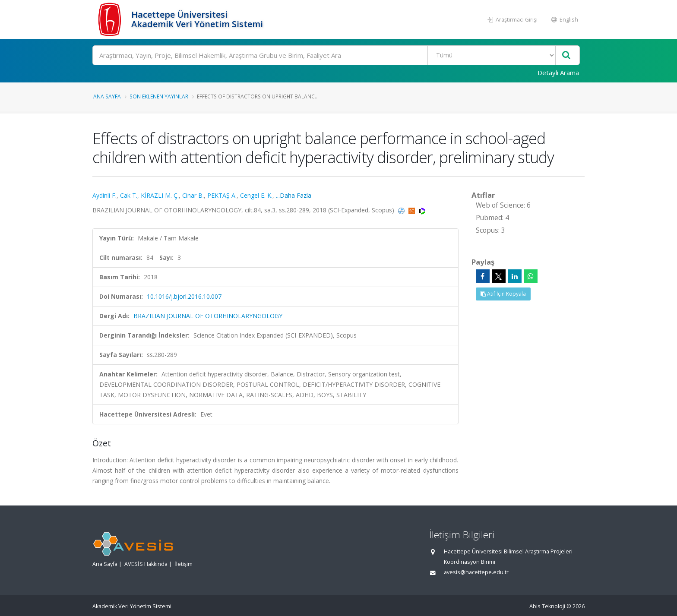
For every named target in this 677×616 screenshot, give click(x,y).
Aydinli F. (104, 195)
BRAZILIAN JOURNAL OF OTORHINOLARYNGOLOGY (208, 316)
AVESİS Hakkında (146, 564)
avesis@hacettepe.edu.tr (476, 572)
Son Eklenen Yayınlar (159, 96)
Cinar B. (193, 195)
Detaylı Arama (558, 73)
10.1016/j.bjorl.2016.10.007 (184, 296)
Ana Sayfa (107, 96)
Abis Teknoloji (547, 606)
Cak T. (129, 195)
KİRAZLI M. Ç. (160, 195)
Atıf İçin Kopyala (503, 294)
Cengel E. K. (256, 195)
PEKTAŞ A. (222, 195)
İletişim (183, 564)
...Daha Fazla (294, 195)
